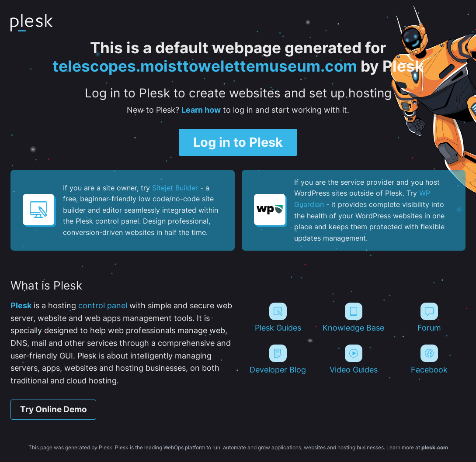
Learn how (201, 110)
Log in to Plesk (238, 142)
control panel (103, 305)
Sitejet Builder (175, 188)
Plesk (21, 305)
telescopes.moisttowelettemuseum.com (205, 66)
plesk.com (435, 447)
